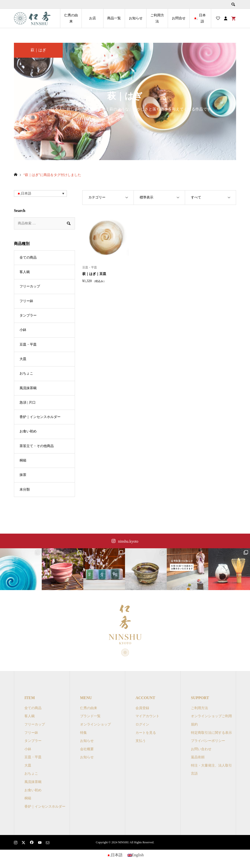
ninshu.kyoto (128, 541)
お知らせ (136, 18)
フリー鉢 (26, 301)
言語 (194, 774)
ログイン (142, 724)
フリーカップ (30, 286)
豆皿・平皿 (28, 345)
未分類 (25, 489)
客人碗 (25, 272)
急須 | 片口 (28, 402)
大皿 (23, 359)
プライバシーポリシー (208, 741)
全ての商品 (28, 258)
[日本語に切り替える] (115, 855)
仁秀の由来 (71, 18)
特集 (83, 733)
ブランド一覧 (90, 716)
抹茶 (23, 475)
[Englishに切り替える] (136, 855)
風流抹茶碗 (28, 388)
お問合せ (179, 18)
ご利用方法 (157, 18)
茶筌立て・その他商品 (37, 446)
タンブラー (28, 315)
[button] (40, 193)
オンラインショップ (95, 724)
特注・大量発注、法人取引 (211, 765)
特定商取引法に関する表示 (211, 733)
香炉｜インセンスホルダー (40, 417)
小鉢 (23, 330)
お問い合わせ (201, 749)
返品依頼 (198, 757)
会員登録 (142, 708)
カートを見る (146, 733)
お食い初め (28, 431)
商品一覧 (114, 18)
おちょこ (26, 373)
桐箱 (23, 460)
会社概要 (87, 749)
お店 (93, 18)
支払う (141, 741)
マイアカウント (147, 716)
